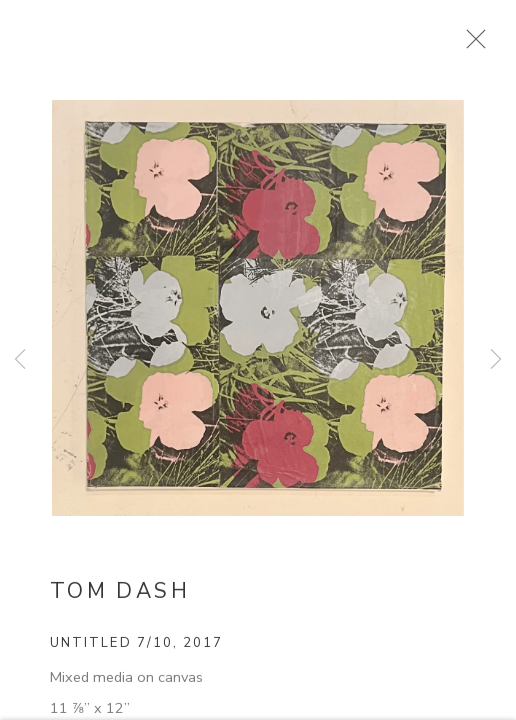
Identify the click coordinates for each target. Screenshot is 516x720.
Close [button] (500, 45)
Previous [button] (20, 360)
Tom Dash (120, 602)
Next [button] (496, 360)
